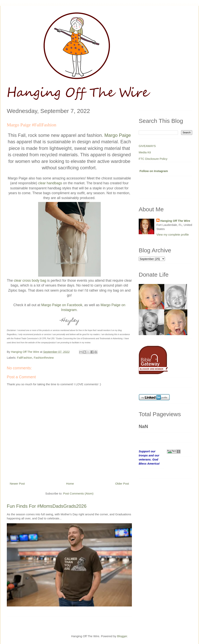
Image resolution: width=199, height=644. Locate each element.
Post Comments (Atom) (78, 493)
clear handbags (50, 183)
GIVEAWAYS (147, 146)
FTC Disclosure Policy (153, 159)
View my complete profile (173, 235)
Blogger (122, 636)
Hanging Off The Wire (175, 221)
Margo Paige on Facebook (62, 305)
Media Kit (145, 152)
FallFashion (25, 358)
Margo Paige (118, 135)
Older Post (122, 484)
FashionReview (44, 358)
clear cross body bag (30, 280)
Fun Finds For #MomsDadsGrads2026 (47, 506)
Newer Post (17, 484)
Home (70, 484)
